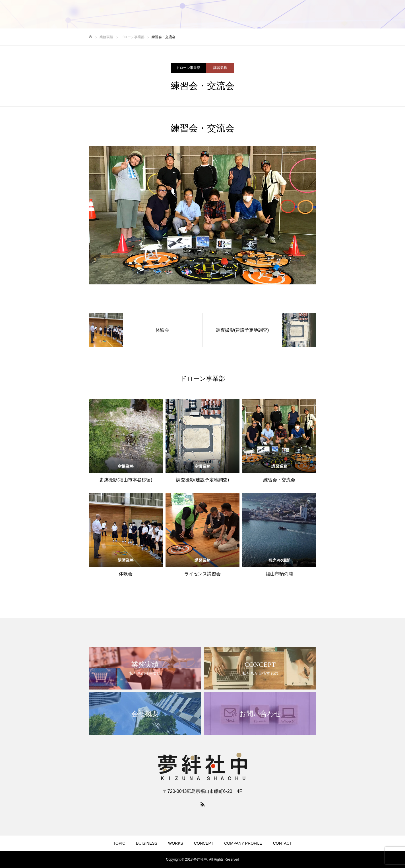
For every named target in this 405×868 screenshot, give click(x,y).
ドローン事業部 (188, 68)
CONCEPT (204, 843)
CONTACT (283, 843)
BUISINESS (147, 843)
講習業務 (220, 68)
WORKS (176, 843)
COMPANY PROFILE (243, 843)
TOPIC (119, 843)
